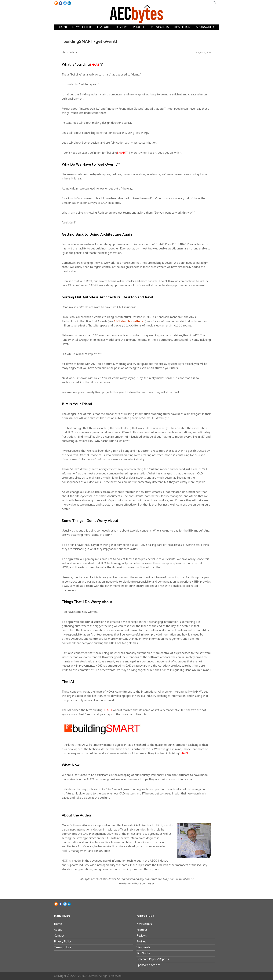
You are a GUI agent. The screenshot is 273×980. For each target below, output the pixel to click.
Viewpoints (160, 27)
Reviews (122, 27)
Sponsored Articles (148, 965)
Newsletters (82, 27)
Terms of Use (63, 947)
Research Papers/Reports (153, 959)
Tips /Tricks (182, 27)
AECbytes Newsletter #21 (130, 321)
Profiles (140, 27)
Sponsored (205, 27)
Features (104, 27)
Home (63, 27)
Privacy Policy (63, 942)
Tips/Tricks (143, 953)
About (58, 930)
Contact (59, 936)
